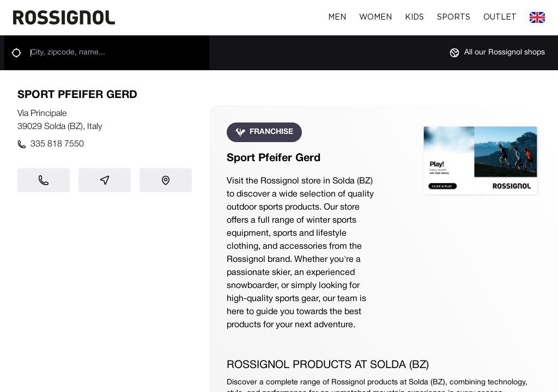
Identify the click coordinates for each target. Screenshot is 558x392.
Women (375, 17)
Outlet (500, 17)
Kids (414, 17)
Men (337, 17)
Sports (454, 17)
